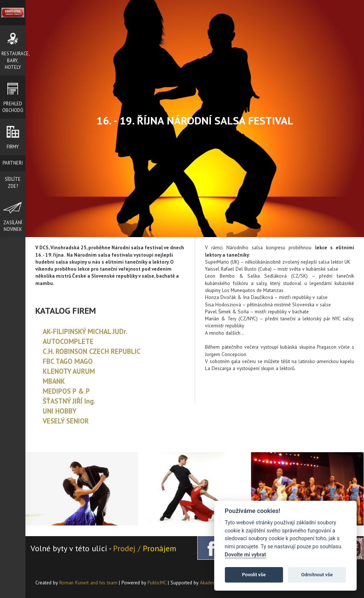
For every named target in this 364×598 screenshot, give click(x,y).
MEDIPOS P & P (66, 391)
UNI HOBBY (60, 411)
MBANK (54, 381)
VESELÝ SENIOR (66, 421)
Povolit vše (254, 575)
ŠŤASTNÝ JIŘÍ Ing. (69, 401)
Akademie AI (213, 583)
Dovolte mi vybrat (245, 555)
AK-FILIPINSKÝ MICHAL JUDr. (85, 331)
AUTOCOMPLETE (68, 341)
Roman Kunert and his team (89, 583)
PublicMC (157, 583)
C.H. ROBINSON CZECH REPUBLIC (92, 351)
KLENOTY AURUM (69, 371)
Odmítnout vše (317, 575)
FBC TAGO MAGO (68, 361)
